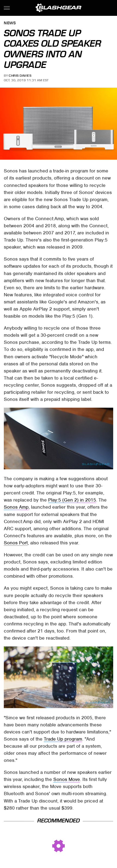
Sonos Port (16, 543)
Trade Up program (63, 739)
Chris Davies (20, 76)
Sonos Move (67, 779)
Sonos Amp (16, 507)
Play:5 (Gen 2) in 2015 (72, 500)
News (10, 23)
